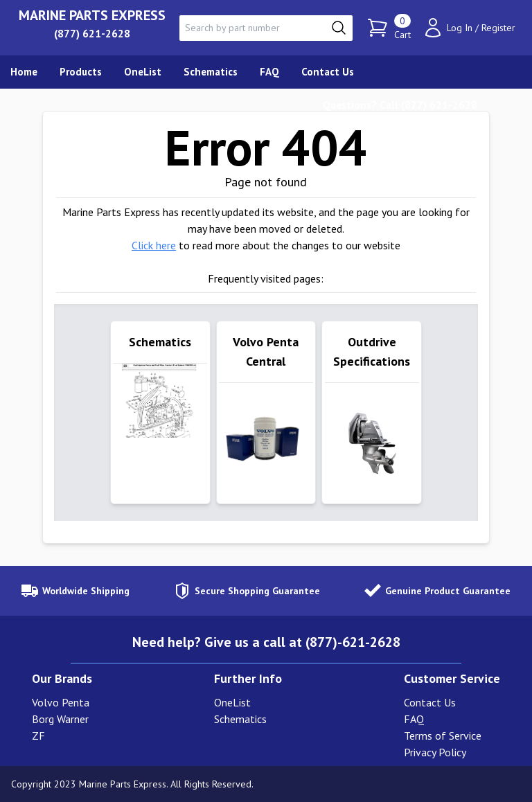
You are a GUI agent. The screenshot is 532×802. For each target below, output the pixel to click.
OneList (232, 702)
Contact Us (430, 702)
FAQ (414, 719)
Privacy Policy (435, 752)
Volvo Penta (61, 702)
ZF (38, 736)
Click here (154, 245)
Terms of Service (443, 736)
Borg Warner (60, 719)
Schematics (240, 719)
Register (498, 28)
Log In (460, 28)
